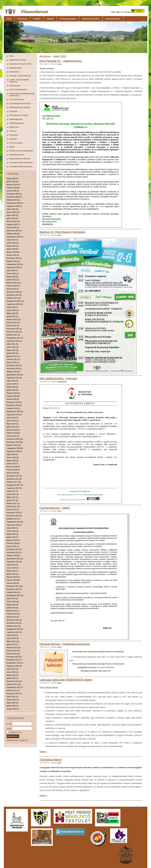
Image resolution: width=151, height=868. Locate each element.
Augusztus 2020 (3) (14, 378)
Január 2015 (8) (13, 583)
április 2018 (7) (12, 464)
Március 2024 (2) (13, 252)
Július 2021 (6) (12, 344)
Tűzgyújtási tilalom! (51, 760)
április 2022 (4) (12, 316)
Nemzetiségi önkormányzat (20, 104)
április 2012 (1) (12, 678)
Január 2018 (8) (13, 473)
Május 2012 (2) (12, 675)
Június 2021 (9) (13, 347)
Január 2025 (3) (13, 228)
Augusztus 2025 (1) (14, 206)
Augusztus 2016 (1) (14, 525)
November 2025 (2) (14, 197)
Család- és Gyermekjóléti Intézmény (19, 81)
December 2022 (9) (14, 292)
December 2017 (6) (14, 476)
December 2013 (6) (14, 620)
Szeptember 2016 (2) (15, 522)
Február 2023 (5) (13, 286)
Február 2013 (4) (13, 651)
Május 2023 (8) (12, 277)
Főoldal (9, 19)
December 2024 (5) (14, 231)
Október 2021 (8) (13, 335)
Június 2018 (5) (13, 458)
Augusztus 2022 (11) (15, 304)
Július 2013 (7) (12, 635)
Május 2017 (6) (12, 497)
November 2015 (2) (14, 553)
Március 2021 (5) (13, 356)
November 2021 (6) (14, 332)
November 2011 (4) (14, 681)
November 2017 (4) (14, 479)
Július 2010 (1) (12, 697)
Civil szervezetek (16, 143)
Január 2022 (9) (13, 326)
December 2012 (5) (14, 657)
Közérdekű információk (113, 19)
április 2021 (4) (12, 353)
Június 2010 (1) (13, 700)
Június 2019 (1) (13, 421)
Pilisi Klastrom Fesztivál (19, 115)
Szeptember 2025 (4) (15, 203)
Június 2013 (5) (13, 638)
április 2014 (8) (12, 608)
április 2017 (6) (12, 500)
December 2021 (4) (14, 329)
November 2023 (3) (14, 258)
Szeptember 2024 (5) (15, 237)
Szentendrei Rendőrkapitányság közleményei (22, 95)
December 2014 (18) (15, 586)
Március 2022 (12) (14, 320)
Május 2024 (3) (12, 246)
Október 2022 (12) (14, 298)
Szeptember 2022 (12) (15, 301)
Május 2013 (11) (13, 641)
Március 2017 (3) (13, 503)
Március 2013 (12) (14, 648)
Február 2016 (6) (13, 543)
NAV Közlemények (17, 100)
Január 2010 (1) (13, 709)
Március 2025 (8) (13, 221)
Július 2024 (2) (12, 240)
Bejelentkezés (13, 736)
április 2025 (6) (12, 218)
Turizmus (13, 131)
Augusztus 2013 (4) (14, 632)
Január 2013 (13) (13, 654)
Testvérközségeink (17, 123)
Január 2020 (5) (13, 399)
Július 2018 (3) (12, 454)
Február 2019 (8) (13, 433)
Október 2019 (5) (13, 408)
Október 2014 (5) (13, 592)
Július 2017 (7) (12, 491)
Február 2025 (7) (13, 225)
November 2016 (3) (14, 516)
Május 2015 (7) (12, 571)
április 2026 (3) (12, 182)
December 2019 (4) (14, 402)
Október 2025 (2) (13, 200)
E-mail (9, 724)
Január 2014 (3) (13, 617)
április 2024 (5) (12, 249)
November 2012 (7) (14, 660)
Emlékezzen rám (14, 732)
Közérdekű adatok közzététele (21, 163)
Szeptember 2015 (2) (15, 559)
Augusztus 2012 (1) (14, 666)
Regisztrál (24, 740)
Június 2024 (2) (13, 243)
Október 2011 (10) (14, 684)
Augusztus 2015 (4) (14, 562)
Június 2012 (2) (13, 672)
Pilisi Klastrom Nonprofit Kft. (91, 19)
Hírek (11, 56)
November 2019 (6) (14, 405)
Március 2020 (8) (13, 393)
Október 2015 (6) (13, 556)
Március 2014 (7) (13, 611)
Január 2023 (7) (13, 289)
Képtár (12, 147)
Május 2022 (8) (12, 313)
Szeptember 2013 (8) (15, 629)
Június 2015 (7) (13, 568)
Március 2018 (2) (13, 467)
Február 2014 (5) (13, 614)
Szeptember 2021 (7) (15, 338)
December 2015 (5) (14, 549)
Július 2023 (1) (12, 271)
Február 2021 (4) (13, 359)
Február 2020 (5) (13, 396)
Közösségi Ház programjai (20, 107)
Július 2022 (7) (12, 307)
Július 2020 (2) (12, 381)
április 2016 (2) (12, 537)
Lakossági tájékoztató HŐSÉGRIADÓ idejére (66, 680)
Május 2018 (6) (12, 461)
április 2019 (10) (13, 427)
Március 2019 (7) (13, 430)
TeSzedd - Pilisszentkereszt (20, 76)
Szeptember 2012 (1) (15, 663)
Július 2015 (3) (12, 565)
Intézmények (14, 72)
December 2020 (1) (14, 366)
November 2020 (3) (14, 369)
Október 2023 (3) (13, 261)
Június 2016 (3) (13, 531)
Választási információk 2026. (21, 64)
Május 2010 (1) (12, 703)
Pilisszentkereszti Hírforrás (20, 159)
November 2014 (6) (14, 589)
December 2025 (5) (14, 194)
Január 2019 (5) (13, 436)
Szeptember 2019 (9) (15, 412)
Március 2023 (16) (14, 283)
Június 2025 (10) (13, 212)
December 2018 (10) (15, 439)
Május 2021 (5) (12, 350)
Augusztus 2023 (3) (14, 267)
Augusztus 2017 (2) (14, 488)
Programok (14, 135)
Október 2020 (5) (13, 372)
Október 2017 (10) (14, 482)
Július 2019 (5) (12, 418)
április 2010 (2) (12, 706)
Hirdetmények (15, 86)
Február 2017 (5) (13, 507)
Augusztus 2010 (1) (14, 694)
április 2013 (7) (12, 645)
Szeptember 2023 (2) (15, 264)
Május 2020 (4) (12, 387)
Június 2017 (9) (13, 494)
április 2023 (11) (13, 280)
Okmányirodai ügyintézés (68, 19)
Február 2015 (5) (13, 580)
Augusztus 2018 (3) (14, 451)
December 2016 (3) (14, 513)
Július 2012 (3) (12, 669)
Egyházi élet (14, 127)
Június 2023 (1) (13, 274)
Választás (13, 139)
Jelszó (9, 729)
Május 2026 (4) (12, 179)
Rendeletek (37, 19)
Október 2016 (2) (13, 519)
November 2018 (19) (15, 442)
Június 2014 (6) (13, 602)
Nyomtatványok (15, 68)
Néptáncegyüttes (16, 119)
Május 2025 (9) (12, 215)
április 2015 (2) (12, 574)
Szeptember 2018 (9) (15, 448)
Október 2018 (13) (14, 445)
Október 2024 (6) (13, 234)
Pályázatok (50, 19)
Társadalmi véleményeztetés (21, 167)
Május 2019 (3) (12, 424)
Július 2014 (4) (12, 599)
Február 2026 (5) (13, 188)
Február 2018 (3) (13, 470)
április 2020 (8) (12, 390)
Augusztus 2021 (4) (14, 341)
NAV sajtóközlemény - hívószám (58, 379)
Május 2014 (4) (12, 605)
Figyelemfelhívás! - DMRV (55, 508)
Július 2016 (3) (12, 528)
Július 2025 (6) (12, 209)
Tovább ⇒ (43, 752)
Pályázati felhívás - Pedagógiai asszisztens (65, 644)
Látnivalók (13, 111)
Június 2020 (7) (13, 384)
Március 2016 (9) (13, 540)
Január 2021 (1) (13, 362)
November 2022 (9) (14, 295)
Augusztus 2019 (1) (14, 415)
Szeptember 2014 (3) (15, 595)
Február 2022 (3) (13, 323)
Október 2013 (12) (14, 626)
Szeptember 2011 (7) (15, 687)
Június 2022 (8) (13, 310)
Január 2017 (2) (13, 510)
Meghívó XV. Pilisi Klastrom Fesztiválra (62, 232)
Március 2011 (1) (13, 690)
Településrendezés (17, 155)
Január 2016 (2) (13, 546)
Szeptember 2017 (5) (15, 485)
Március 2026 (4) (13, 185)
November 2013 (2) (14, 623)
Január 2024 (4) (13, 255)
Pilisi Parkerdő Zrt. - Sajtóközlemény (61, 61)
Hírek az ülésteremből (18, 90)
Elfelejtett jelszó (13, 740)
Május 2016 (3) (12, 534)
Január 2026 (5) (13, 191)
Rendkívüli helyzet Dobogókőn (21, 151)
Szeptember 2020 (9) (15, 375)
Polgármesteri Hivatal (18, 60)
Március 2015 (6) (13, 577)
